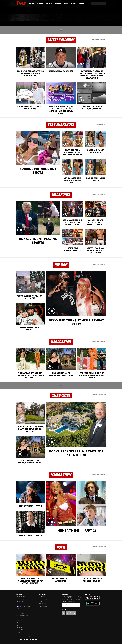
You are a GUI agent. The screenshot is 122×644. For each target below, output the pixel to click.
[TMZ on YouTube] (71, 613)
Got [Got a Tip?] (21, 10)
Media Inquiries (43, 606)
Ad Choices (19, 604)
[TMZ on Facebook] (17, 3)
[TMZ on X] (19, 3)
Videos (61, 17)
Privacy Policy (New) (22, 599)
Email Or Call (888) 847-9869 (35, 10)
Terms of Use (20, 601)
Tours (86, 17)
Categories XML (21, 620)
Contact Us (42, 597)
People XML (20, 627)
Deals (99, 17)
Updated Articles (21, 613)
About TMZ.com (21, 597)
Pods (74, 17)
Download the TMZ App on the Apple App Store (92, 598)
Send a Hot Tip (43, 599)
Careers (41, 601)
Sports (33, 17)
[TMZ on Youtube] (22, 3)
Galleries (19, 623)
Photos (47, 17)
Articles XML (20, 611)
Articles (18, 609)
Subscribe (79, 605)
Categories (19, 618)
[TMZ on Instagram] (26, 3)
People (18, 625)
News (20, 17)
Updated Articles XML (22, 616)
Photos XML (20, 630)
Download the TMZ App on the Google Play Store (92, 603)
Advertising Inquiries (45, 604)
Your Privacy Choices (24, 606)
